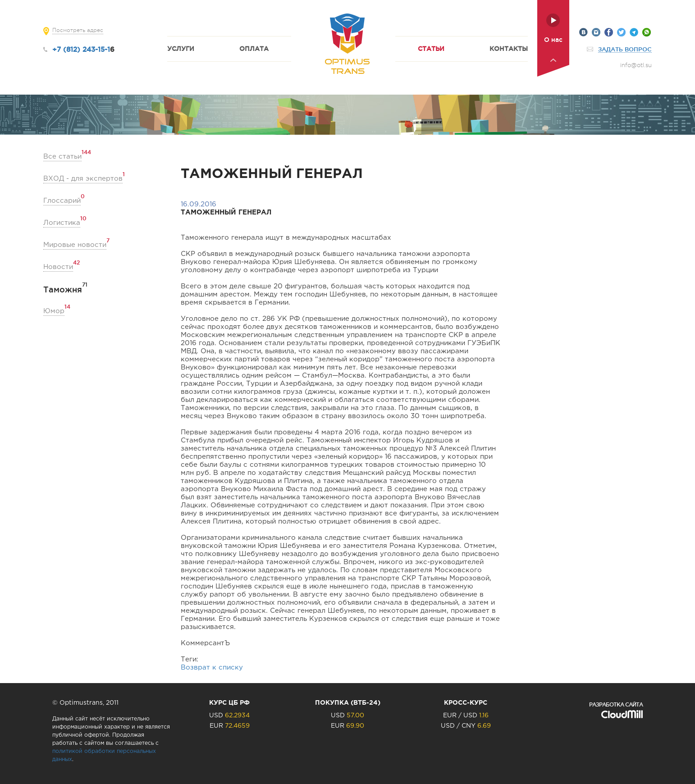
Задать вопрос (625, 49)
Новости (58, 267)
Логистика (62, 222)
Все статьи (62, 156)
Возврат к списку (212, 668)
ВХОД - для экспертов (83, 178)
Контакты (509, 49)
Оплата (254, 49)
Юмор (54, 311)
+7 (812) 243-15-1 (81, 49)
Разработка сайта (616, 704)
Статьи (431, 49)
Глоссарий (62, 200)
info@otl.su (636, 65)
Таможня (63, 289)
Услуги (181, 49)
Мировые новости (75, 244)
